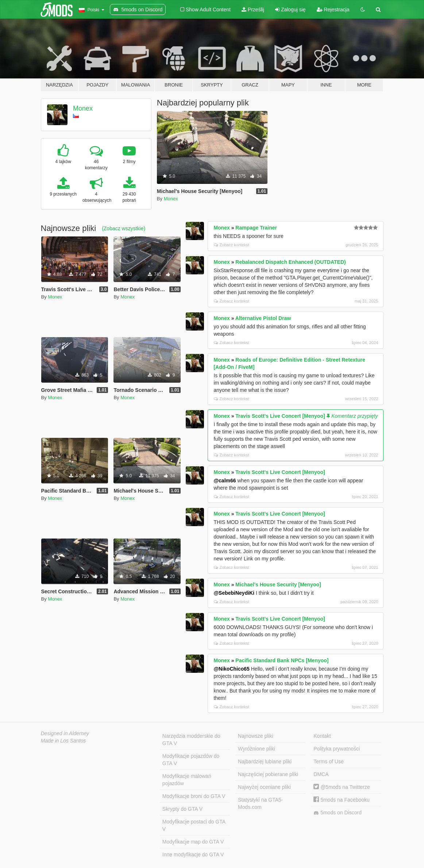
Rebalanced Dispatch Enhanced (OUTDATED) (290, 262)
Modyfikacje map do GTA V (193, 842)
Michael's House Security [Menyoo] (278, 585)
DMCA (321, 774)
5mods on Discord (338, 813)
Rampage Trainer (256, 228)
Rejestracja (333, 9)
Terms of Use (328, 761)
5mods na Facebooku (342, 800)
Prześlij (253, 9)
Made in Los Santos (63, 741)
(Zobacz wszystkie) (124, 228)
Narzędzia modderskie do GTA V (191, 740)
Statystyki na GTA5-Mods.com (260, 803)
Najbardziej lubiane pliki (265, 761)
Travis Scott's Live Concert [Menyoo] (280, 416)
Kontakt (322, 736)
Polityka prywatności (337, 749)
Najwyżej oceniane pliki (264, 787)
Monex (83, 108)
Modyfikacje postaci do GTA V (194, 825)
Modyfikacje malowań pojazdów (187, 780)
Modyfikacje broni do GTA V (194, 796)
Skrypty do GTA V (182, 809)
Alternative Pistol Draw (263, 318)
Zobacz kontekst (231, 245)
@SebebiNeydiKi (234, 593)
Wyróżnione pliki (257, 749)
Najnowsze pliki (255, 736)
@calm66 (225, 481)
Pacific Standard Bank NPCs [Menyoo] (282, 660)
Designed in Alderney (65, 733)
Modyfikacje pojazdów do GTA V (191, 760)
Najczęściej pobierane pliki (268, 774)
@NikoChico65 (231, 669)
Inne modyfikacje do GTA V (193, 855)
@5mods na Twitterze (342, 787)
